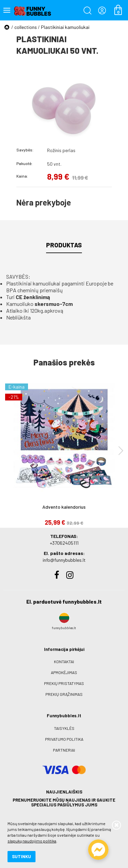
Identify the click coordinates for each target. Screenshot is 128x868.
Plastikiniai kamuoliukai (65, 27)
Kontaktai (64, 661)
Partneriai (64, 750)
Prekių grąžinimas (64, 694)
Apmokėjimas (64, 672)
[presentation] (121, 450)
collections (26, 27)
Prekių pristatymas (64, 683)
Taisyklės (64, 728)
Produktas (64, 245)
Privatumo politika (64, 739)
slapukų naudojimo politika (32, 841)
